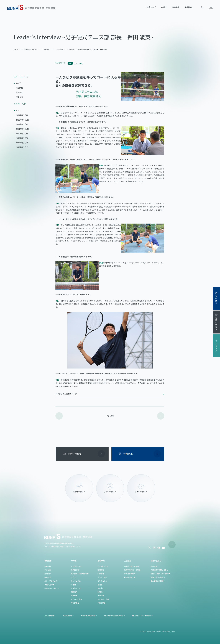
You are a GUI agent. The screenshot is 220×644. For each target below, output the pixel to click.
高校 (70, 63)
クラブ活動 (79, 63)
